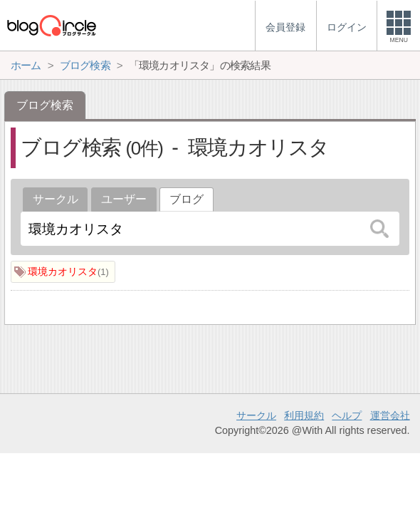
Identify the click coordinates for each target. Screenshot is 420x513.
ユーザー (124, 199)
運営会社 (390, 415)
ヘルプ (347, 415)
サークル (56, 199)
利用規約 (304, 415)
